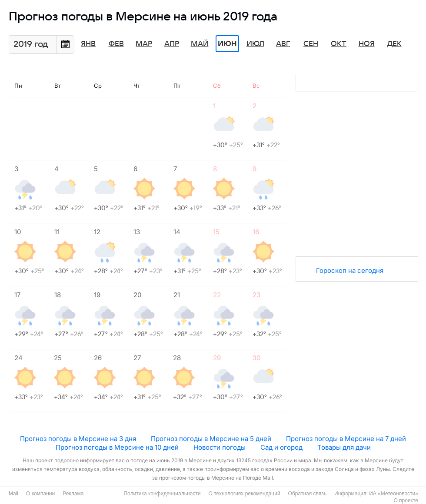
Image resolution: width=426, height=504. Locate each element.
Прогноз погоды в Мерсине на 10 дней (117, 447)
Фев (116, 44)
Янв (88, 44)
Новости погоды (220, 447)
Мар (144, 44)
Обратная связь (307, 494)
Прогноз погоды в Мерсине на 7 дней (346, 439)
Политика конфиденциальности (162, 494)
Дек (394, 44)
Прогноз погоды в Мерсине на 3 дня (78, 439)
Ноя (367, 44)
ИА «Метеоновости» (394, 494)
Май (200, 44)
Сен (311, 44)
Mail (13, 494)
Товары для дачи (344, 447)
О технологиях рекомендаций (244, 494)
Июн (227, 44)
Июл (255, 44)
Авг (283, 44)
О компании (40, 494)
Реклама (73, 494)
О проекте (406, 501)
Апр (172, 44)
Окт (339, 44)
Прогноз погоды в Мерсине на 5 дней (211, 439)
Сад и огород (281, 447)
